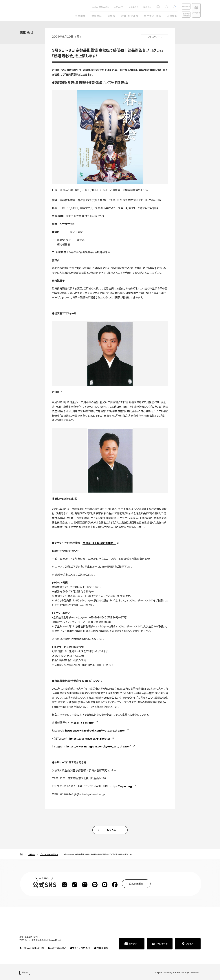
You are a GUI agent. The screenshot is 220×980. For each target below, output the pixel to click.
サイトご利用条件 (81, 948)
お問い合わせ (162, 944)
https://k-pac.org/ (82, 723)
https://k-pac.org (121, 786)
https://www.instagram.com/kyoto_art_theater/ (98, 746)
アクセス (190, 944)
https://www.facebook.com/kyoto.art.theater (95, 730)
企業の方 (136, 7)
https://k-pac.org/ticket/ (98, 543)
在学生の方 (107, 7)
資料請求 (193, 12)
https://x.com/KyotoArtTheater (90, 738)
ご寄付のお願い (58, 948)
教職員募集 (102, 948)
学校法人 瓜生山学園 (33, 948)
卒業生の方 (122, 7)
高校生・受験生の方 (89, 7)
